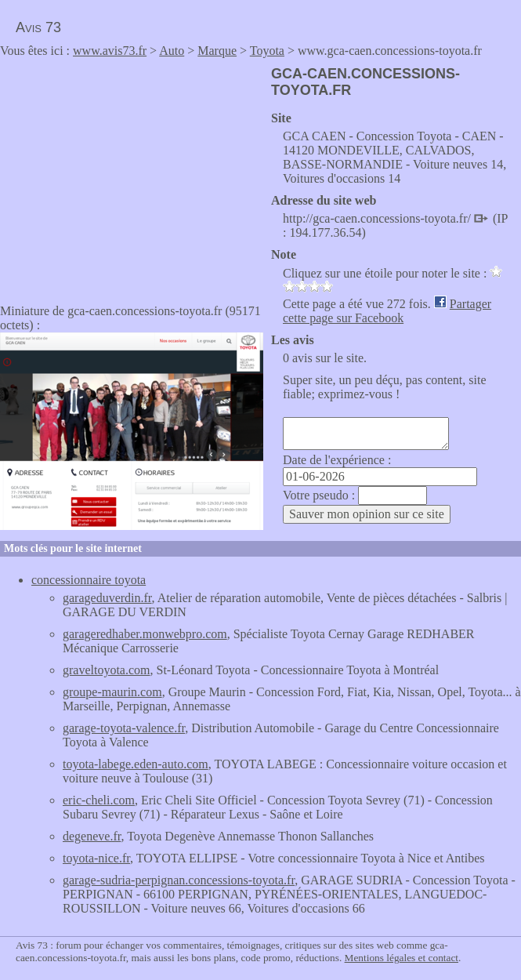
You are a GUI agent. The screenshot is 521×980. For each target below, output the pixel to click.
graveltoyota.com (107, 670)
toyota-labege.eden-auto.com (136, 764)
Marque (217, 51)
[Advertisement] (132, 176)
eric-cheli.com (99, 800)
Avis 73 (38, 27)
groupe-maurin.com (112, 692)
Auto (172, 51)
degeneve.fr (92, 836)
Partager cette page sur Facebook (387, 311)
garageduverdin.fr (107, 598)
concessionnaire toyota (89, 580)
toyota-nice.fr (96, 858)
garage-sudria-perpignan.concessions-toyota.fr (179, 880)
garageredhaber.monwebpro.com (145, 634)
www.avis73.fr (110, 51)
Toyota (267, 51)
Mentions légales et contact (402, 958)
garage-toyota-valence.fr (124, 728)
